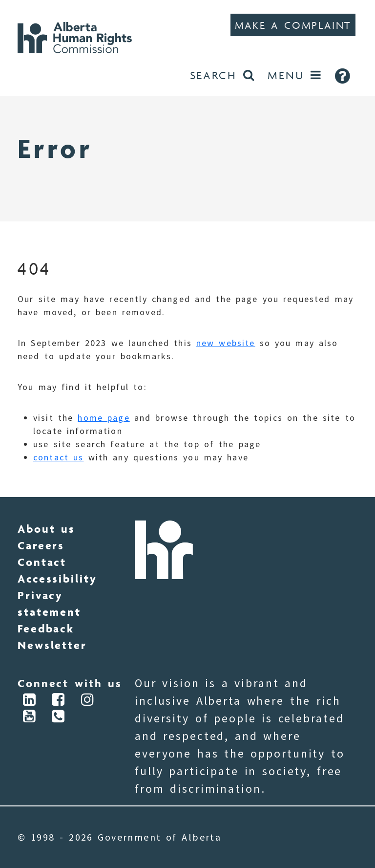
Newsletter (52, 645)
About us (46, 529)
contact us (58, 457)
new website (226, 343)
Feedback (46, 629)
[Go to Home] (79, 36)
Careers (41, 545)
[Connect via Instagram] (88, 701)
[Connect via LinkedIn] (30, 701)
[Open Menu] (295, 76)
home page (104, 418)
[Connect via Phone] (59, 718)
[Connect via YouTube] (30, 718)
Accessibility (57, 579)
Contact (42, 562)
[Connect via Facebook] (59, 701)
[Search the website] (222, 76)
